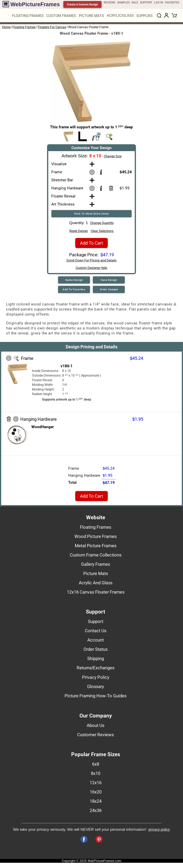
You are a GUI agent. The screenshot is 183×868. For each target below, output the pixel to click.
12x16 (96, 784)
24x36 (96, 812)
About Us (96, 727)
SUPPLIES (144, 16)
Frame (57, 172)
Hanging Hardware (67, 188)
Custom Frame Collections (96, 556)
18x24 (96, 803)
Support (96, 623)
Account (96, 641)
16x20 (96, 793)
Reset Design (79, 232)
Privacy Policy (96, 679)
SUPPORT (146, 2)
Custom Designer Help (91, 269)
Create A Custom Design (82, 4)
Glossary (96, 688)
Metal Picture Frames (96, 547)
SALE (135, 2)
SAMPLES (123, 2)
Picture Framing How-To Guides (96, 697)
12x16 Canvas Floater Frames (96, 593)
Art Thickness (63, 204)
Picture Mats (96, 575)
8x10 (96, 775)
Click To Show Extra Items (91, 214)
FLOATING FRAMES (28, 16)
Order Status (96, 651)
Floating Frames (24, 27)
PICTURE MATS (91, 16)
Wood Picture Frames (96, 538)
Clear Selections (102, 232)
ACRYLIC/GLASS (120, 15)
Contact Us (96, 632)
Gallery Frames (96, 566)
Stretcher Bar (62, 180)
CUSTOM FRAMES (61, 16)
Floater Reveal (63, 196)
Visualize (59, 164)
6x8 (96, 765)
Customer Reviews (96, 736)
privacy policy (159, 831)
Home (6, 27)
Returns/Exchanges (96, 669)
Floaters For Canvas (52, 27)
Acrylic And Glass (96, 584)
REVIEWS (109, 2)
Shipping (96, 660)
